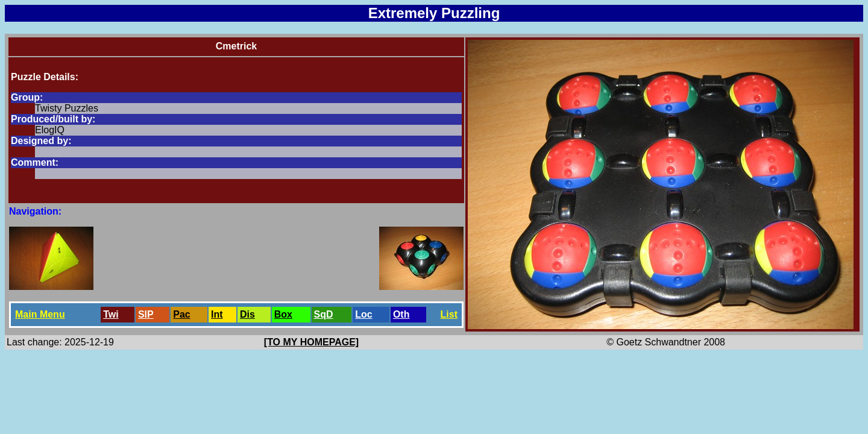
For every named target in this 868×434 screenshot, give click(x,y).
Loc (363, 314)
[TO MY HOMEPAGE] (311, 342)
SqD (324, 314)
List (449, 314)
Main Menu (40, 314)
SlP (146, 314)
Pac (181, 314)
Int (217, 314)
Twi (111, 314)
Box (283, 314)
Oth (401, 314)
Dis (247, 314)
